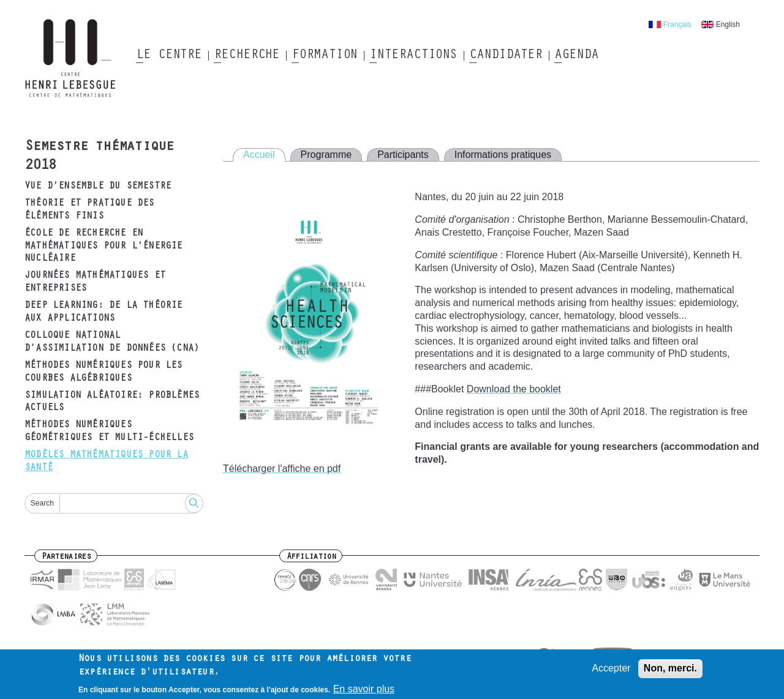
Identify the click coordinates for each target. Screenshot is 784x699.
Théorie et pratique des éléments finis (89, 210)
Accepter (611, 671)
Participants (403, 155)
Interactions (413, 56)
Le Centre (169, 56)
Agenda (576, 56)
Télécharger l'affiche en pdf (282, 469)
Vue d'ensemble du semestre (98, 187)
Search (42, 503)
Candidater (506, 56)
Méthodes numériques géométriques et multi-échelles (109, 432)
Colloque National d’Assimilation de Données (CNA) (112, 342)
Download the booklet (514, 389)
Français (677, 24)
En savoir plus (364, 692)
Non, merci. (670, 671)
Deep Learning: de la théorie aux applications (104, 312)
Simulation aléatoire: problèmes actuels (112, 402)
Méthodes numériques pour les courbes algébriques (104, 372)
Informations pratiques (503, 155)
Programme (326, 155)
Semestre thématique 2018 (99, 157)
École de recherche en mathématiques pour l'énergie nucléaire (104, 247)
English (728, 24)
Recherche (247, 56)
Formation (324, 56)
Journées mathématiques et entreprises (95, 282)
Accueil (259, 155)
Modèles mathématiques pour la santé (106, 462)
